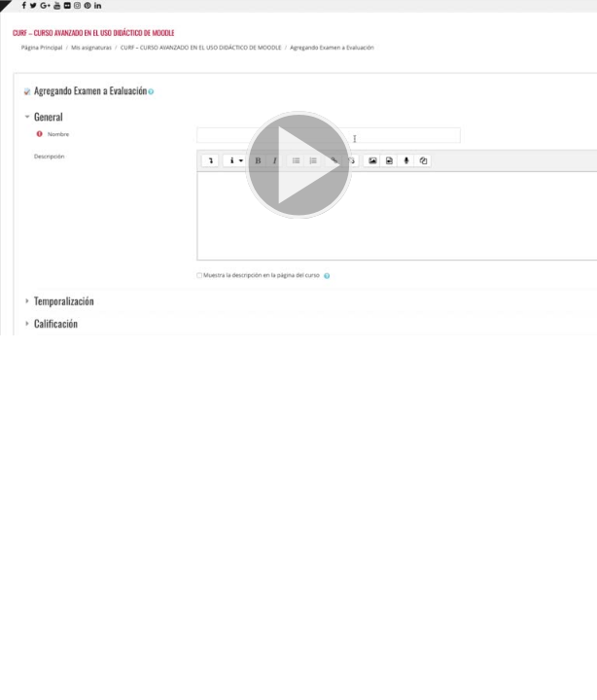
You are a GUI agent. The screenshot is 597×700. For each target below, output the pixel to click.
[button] (298, 168)
